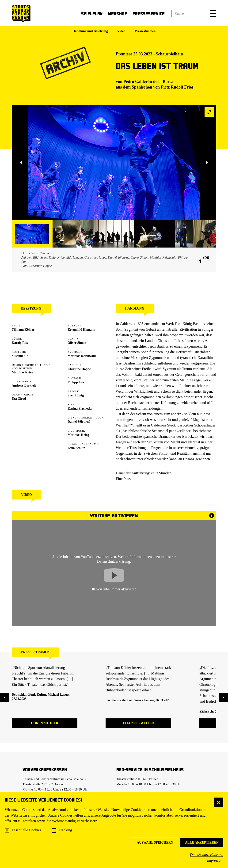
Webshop (118, 14)
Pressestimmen (145, 31)
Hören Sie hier (45, 723)
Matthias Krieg (22, 372)
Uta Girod (19, 399)
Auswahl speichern (155, 843)
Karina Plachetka (80, 409)
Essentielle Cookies (27, 830)
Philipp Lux (76, 382)
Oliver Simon (77, 343)
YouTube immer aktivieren (114, 589)
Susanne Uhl (21, 356)
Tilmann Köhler (23, 330)
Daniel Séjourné (79, 422)
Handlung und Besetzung (90, 31)
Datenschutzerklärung (207, 855)
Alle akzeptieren (202, 843)
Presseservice (149, 14)
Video (121, 31)
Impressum (215, 860)
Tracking (65, 830)
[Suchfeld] (185, 14)
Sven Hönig (76, 395)
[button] (213, 14)
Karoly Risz (20, 343)
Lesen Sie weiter (139, 723)
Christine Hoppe (79, 369)
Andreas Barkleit (24, 386)
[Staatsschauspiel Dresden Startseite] (21, 14)
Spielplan (92, 14)
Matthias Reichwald (82, 356)
